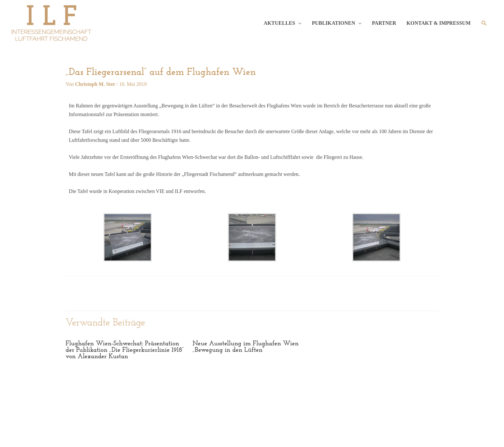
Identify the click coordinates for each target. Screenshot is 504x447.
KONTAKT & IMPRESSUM (439, 23)
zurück (86, 292)
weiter (419, 292)
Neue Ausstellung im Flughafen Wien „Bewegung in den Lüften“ (243, 347)
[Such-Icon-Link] (484, 23)
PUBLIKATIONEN (333, 23)
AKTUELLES (279, 23)
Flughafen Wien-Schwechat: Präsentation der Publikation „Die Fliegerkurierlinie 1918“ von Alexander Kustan (123, 350)
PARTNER (384, 23)
